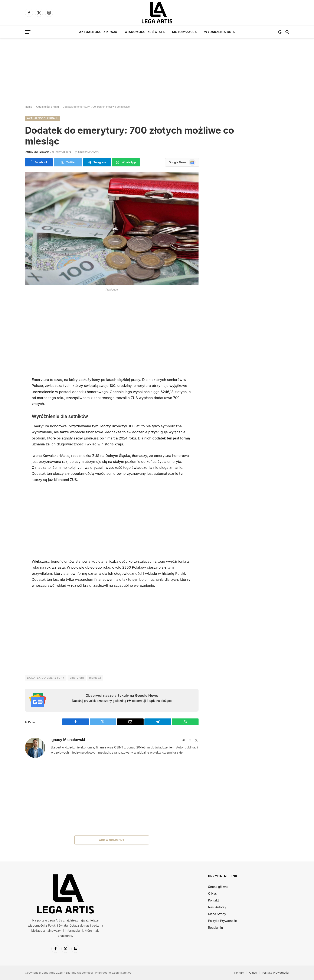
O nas (253, 973)
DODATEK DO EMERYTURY (46, 678)
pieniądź (95, 678)
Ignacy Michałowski (37, 152)
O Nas (212, 893)
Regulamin (215, 928)
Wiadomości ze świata (145, 32)
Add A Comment (112, 840)
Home (29, 107)
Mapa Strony (217, 914)
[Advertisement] (157, 68)
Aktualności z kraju (98, 32)
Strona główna (218, 887)
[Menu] (28, 32)
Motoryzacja (184, 32)
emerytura (77, 678)
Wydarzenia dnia (219, 32)
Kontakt (213, 900)
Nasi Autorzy (217, 907)
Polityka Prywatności (223, 921)
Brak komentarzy (87, 152)
